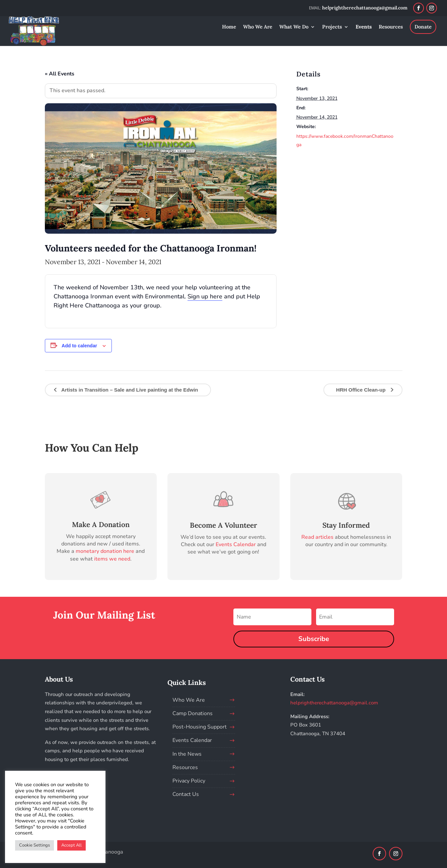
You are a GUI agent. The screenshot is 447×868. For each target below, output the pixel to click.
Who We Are (258, 27)
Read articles (317, 537)
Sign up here (205, 296)
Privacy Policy (189, 781)
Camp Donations (193, 713)
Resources (391, 27)
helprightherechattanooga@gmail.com (334, 703)
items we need (112, 559)
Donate (423, 27)
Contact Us (186, 794)
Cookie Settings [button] (34, 845)
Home (229, 27)
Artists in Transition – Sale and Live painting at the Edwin (129, 390)
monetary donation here (105, 551)
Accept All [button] (71, 845)
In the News (187, 754)
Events (364, 27)
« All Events (60, 74)
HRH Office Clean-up (362, 390)
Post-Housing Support (200, 727)
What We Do (294, 27)
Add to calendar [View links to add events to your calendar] (79, 346)
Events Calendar (236, 544)
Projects (332, 27)
